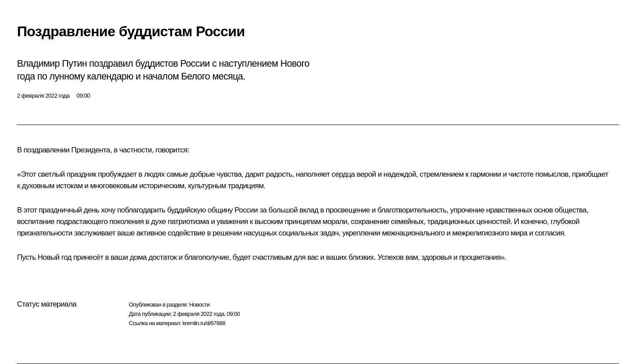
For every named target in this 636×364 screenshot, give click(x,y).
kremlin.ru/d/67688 (204, 323)
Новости (199, 305)
